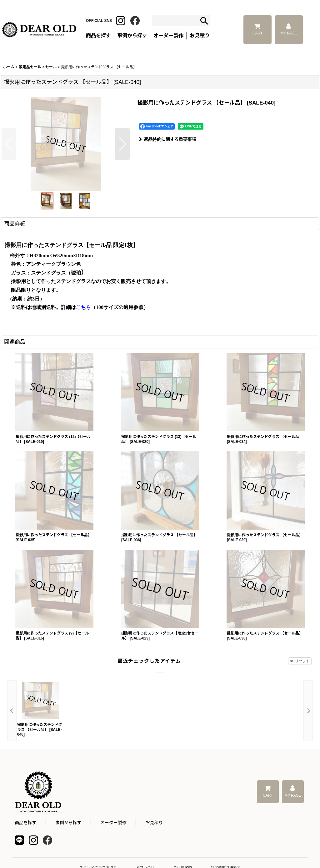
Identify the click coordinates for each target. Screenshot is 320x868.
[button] (9, 144)
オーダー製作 (168, 36)
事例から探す (68, 823)
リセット (300, 661)
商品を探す (26, 823)
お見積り (154, 823)
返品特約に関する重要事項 (168, 139)
